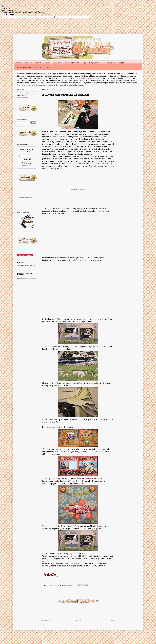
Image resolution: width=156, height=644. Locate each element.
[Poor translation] (11, 15)
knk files (122, 63)
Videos (38, 63)
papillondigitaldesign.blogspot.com (86, 78)
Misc (48, 67)
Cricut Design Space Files (93, 63)
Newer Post (47, 621)
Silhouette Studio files (72, 63)
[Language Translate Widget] (27, 93)
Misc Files (38, 67)
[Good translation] (5, 15)
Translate (23, 98)
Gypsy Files (110, 63)
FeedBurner (27, 165)
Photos (47, 63)
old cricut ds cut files (23, 67)
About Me (28, 63)
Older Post (110, 621)
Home (18, 63)
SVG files (57, 63)
